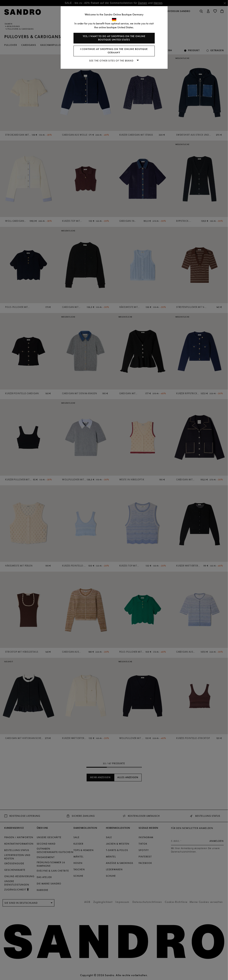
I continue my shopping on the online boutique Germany (114, 51)
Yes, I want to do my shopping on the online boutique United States (114, 38)
